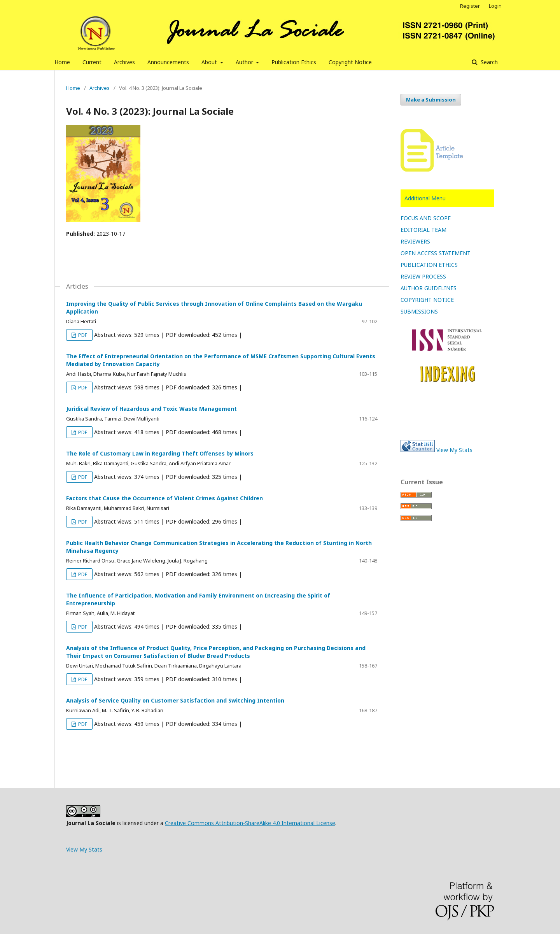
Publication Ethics (294, 62)
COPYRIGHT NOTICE (427, 300)
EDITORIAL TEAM (423, 230)
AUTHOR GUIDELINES (429, 288)
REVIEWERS (415, 241)
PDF (82, 335)
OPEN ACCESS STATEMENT (436, 253)
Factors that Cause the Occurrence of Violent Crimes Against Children (164, 498)
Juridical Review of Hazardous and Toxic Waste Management (151, 409)
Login (495, 6)
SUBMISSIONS (419, 311)
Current (92, 62)
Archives (124, 62)
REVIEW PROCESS (423, 276)
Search (488, 62)
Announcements (168, 62)
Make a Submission (431, 100)
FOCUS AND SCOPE (426, 218)
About (210, 62)
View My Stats (454, 450)
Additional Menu (425, 198)
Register (470, 6)
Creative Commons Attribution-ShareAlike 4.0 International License (250, 823)
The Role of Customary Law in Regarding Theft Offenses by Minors (160, 453)
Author (245, 62)
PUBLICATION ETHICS (429, 265)
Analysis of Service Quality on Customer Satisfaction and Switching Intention (175, 700)
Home (62, 62)
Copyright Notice (350, 62)
